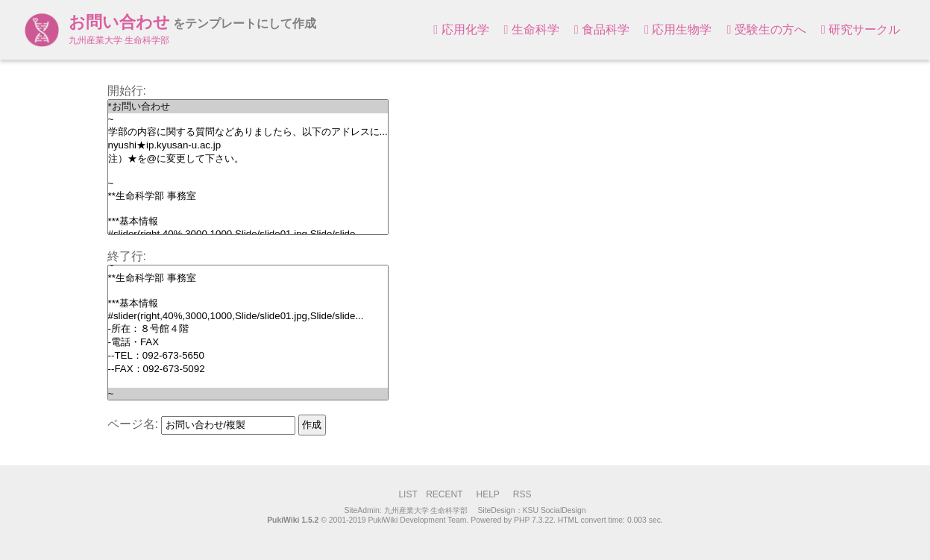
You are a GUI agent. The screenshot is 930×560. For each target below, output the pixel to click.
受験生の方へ (766, 29)
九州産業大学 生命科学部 (426, 510)
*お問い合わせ (248, 107)
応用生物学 (678, 29)
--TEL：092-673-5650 (248, 356)
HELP (487, 494)
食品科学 (602, 29)
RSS (522, 494)
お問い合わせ (119, 22)
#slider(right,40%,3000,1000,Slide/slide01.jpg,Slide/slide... (248, 316)
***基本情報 (248, 221)
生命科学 (532, 29)
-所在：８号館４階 (248, 329)
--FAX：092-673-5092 (248, 369)
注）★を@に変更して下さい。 (248, 159)
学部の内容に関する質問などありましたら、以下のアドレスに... (248, 132)
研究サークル (861, 29)
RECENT (444, 494)
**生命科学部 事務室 (248, 196)
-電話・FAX (248, 342)
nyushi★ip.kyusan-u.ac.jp (248, 145)
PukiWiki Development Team (417, 520)
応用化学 (461, 29)
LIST (408, 494)
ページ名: (133, 424)
